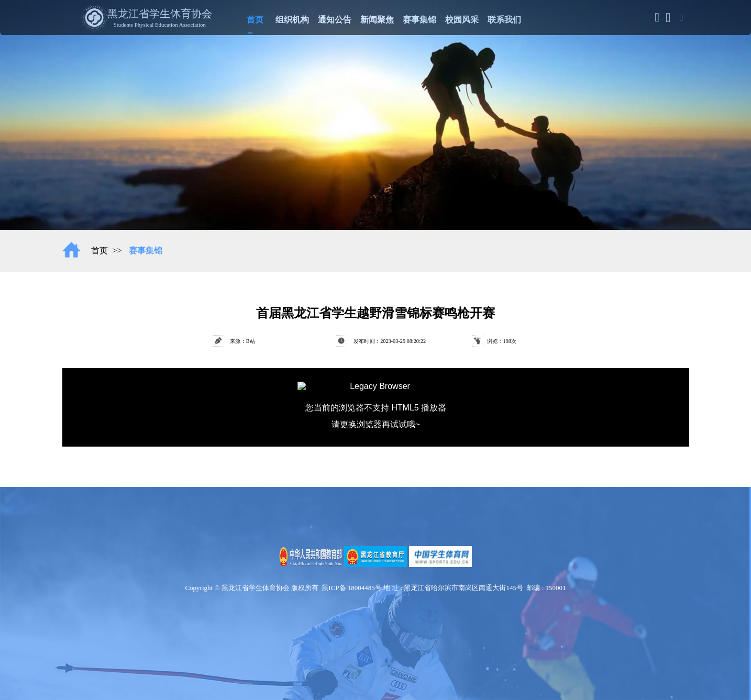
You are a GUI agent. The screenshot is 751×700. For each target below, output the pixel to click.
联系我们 (504, 18)
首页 (255, 18)
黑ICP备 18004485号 (351, 588)
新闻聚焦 (377, 18)
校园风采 (462, 18)
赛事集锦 (419, 18)
